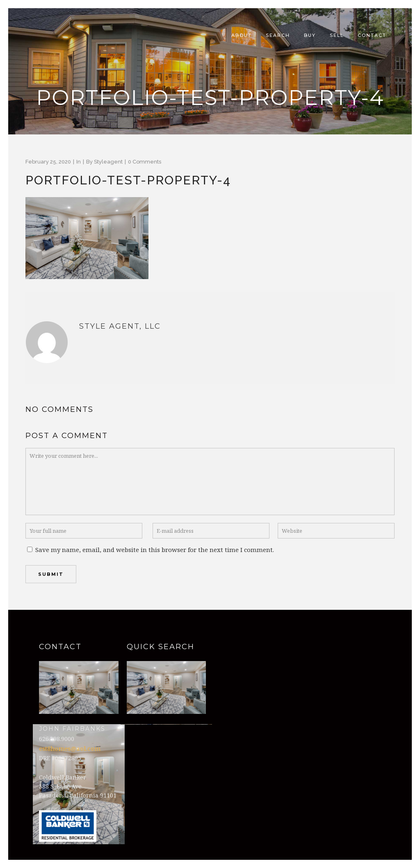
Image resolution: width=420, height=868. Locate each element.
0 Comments (145, 162)
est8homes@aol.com (70, 748)
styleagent (108, 162)
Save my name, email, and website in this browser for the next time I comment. (155, 550)
